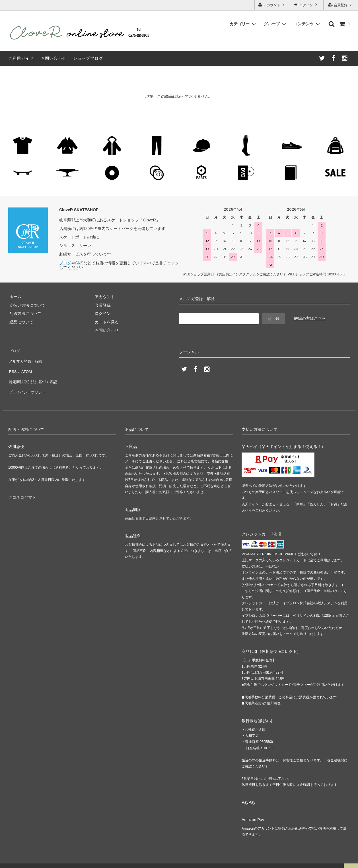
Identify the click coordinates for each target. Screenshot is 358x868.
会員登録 (341, 5)
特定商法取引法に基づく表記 (34, 375)
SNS (79, 263)
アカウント (272, 5)
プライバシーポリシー (28, 383)
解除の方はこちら (310, 318)
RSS (12, 367)
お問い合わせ (54, 58)
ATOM (25, 367)
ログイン (306, 5)
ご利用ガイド (21, 58)
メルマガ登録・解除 (26, 358)
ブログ (65, 263)
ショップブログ (88, 58)
